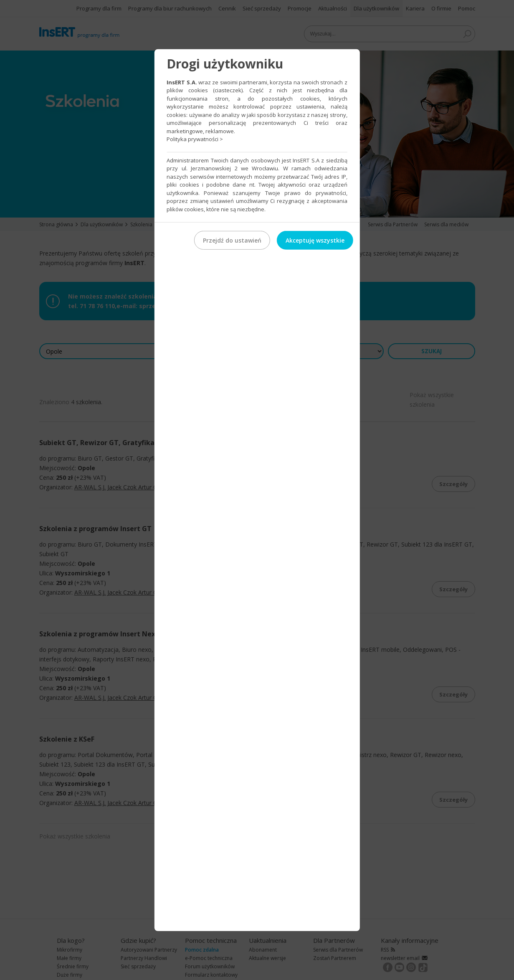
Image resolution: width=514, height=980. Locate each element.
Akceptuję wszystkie (315, 240)
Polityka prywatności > (195, 139)
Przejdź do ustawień (232, 240)
